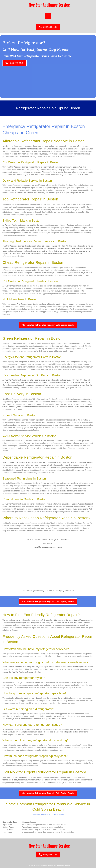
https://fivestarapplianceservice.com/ (48, 547)
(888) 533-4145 (48, 543)
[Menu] (48, 16)
